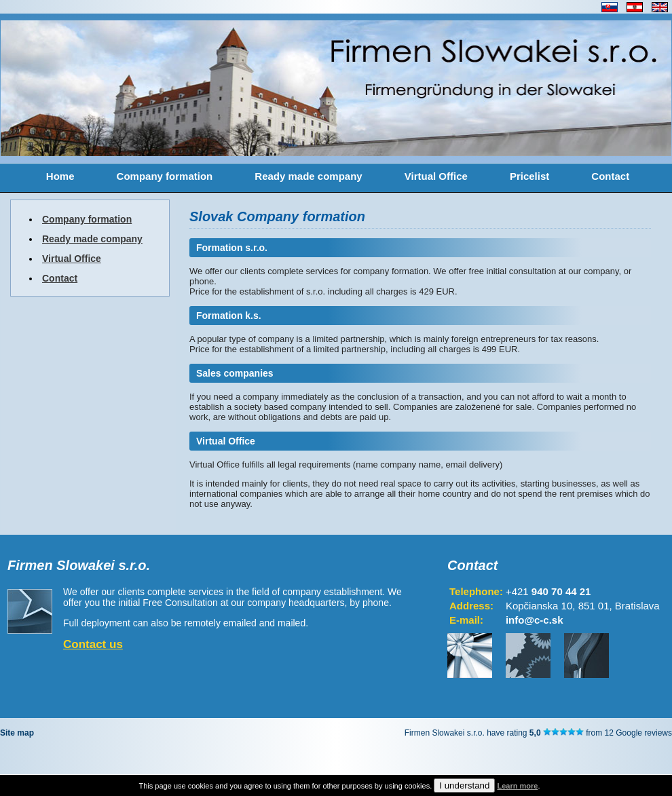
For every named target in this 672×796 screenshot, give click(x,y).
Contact (610, 176)
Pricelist (529, 176)
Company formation (165, 176)
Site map (17, 733)
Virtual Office (436, 176)
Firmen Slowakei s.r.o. (79, 565)
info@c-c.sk (535, 620)
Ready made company (308, 176)
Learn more (517, 786)
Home (60, 176)
